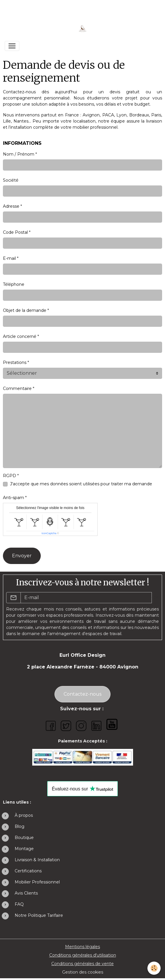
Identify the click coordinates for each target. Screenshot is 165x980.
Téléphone (14, 284)
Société (11, 180)
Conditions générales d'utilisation (83, 955)
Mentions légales (83, 947)
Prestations (15, 362)
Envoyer (22, 556)
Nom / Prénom (19, 154)
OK (155, 598)
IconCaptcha (49, 533)
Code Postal (15, 232)
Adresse (11, 206)
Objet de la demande (25, 310)
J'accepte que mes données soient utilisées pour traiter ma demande (81, 484)
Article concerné (20, 336)
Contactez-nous (83, 694)
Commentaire (17, 388)
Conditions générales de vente (83, 964)
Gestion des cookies (83, 972)
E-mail (9, 258)
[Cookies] (154, 968)
